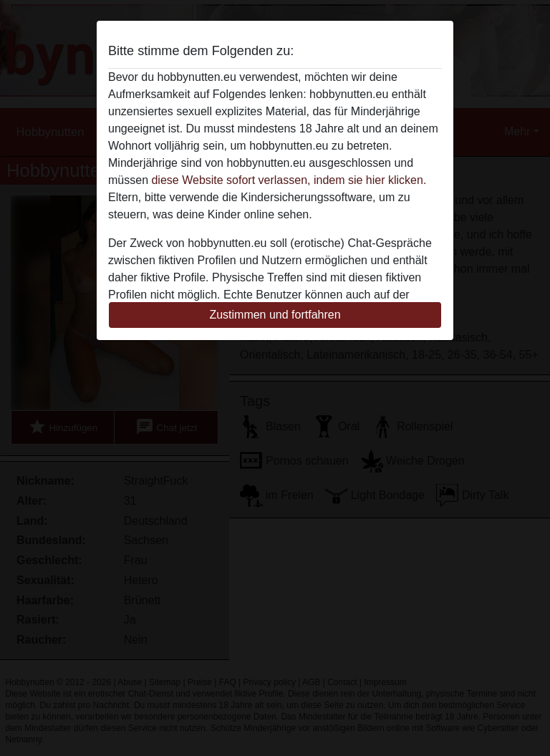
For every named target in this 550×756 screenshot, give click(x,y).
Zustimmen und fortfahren (275, 315)
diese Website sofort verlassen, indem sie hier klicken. (289, 180)
